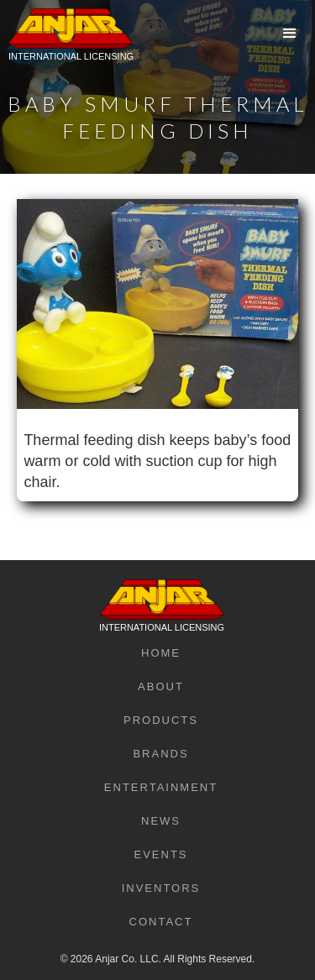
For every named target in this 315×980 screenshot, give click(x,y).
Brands (160, 754)
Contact (161, 922)
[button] (290, 34)
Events (160, 854)
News (161, 821)
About (161, 687)
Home (161, 653)
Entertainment (161, 787)
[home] (67, 47)
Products (161, 720)
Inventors (161, 888)
